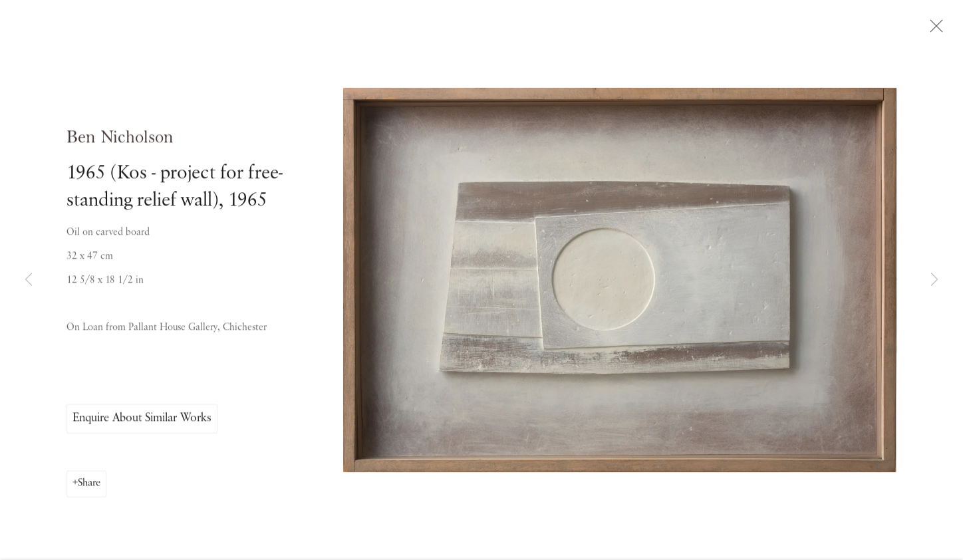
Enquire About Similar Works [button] (142, 421)
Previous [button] (29, 280)
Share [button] (89, 486)
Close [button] (933, 30)
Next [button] (934, 280)
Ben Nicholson (120, 141)
